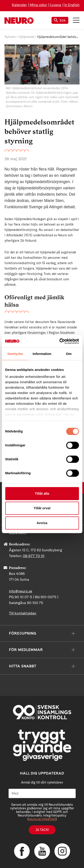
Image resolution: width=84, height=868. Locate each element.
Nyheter (10, 37)
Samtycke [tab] (15, 354)
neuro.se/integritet (42, 819)
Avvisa (42, 523)
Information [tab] (42, 354)
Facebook (22, 851)
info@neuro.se (21, 591)
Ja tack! (42, 830)
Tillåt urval (42, 508)
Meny (76, 20)
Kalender (19, 5)
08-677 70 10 (34, 556)
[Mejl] (42, 793)
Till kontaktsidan (23, 613)
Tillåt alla (42, 493)
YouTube (42, 851)
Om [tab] (69, 354)
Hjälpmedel (27, 37)
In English (72, 5)
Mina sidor (39, 5)
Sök (60, 20)
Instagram (62, 851)
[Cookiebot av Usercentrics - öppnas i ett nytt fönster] (60, 341)
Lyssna (56, 5)
